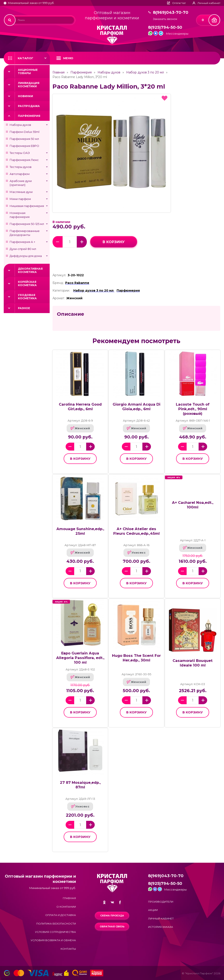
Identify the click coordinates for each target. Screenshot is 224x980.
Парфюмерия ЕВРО (24, 146)
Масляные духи (21, 192)
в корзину (114, 242)
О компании (66, 907)
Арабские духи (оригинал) (21, 183)
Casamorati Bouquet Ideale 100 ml (193, 663)
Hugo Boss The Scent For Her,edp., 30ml (136, 658)
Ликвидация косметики (29, 85)
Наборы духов (20, 125)
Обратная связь (112, 927)
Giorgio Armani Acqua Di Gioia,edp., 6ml (136, 407)
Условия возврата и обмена (53, 940)
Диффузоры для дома (26, 256)
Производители (161, 902)
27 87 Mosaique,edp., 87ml (80, 785)
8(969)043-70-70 (171, 13)
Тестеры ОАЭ (20, 153)
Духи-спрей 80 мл (23, 249)
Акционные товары (28, 71)
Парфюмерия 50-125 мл (27, 224)
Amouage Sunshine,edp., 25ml (80, 531)
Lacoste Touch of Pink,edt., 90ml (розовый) (193, 409)
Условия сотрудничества (55, 932)
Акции (153, 910)
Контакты (68, 949)
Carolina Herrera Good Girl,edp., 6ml (80, 407)
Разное (24, 308)
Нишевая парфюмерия (27, 206)
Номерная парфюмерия (20, 215)
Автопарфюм (20, 174)
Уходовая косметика (27, 297)
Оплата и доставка (61, 915)
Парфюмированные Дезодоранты (25, 233)
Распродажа (29, 106)
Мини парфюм (20, 199)
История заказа (161, 927)
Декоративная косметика (30, 270)
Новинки (25, 96)
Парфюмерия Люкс (24, 160)
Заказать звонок (165, 19)
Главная (59, 72)
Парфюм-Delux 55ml (24, 132)
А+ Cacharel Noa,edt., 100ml (193, 505)
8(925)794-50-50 (165, 28)
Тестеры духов (21, 167)
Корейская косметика (27, 283)
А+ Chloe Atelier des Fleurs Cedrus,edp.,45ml (136, 531)
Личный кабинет (161, 919)
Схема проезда (112, 916)
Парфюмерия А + (22, 242)
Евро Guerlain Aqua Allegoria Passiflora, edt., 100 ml (80, 658)
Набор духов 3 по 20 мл (145, 72)
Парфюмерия (29, 116)
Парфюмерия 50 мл (24, 139)
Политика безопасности (56, 924)
